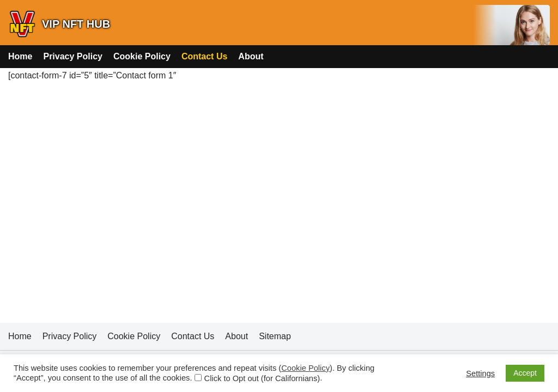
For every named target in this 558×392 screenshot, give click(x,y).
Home (20, 56)
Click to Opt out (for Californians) (262, 378)
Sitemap (275, 336)
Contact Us (204, 56)
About (251, 56)
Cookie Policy (142, 56)
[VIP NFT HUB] (59, 24)
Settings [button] (480, 373)
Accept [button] (525, 373)
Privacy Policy (73, 56)
